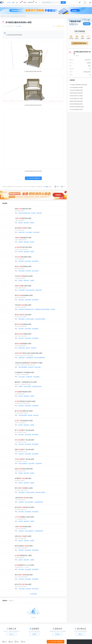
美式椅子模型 (36, 232)
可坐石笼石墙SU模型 (23, 247)
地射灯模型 (39, 213)
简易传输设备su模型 (23, 209)
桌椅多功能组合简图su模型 (76, 101)
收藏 (57, 187)
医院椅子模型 (22, 348)
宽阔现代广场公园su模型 (24, 450)
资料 (13, 2)
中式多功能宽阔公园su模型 (76, 87)
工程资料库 (3, 16)
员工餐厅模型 (22, 290)
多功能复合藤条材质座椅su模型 (18, 16)
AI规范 (25, 2)
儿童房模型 (21, 502)
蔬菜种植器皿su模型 (23, 392)
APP (36, 2)
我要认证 (80, 634)
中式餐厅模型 (29, 377)
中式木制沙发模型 (23, 415)
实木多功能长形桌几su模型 (76, 98)
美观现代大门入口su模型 (24, 565)
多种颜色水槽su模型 (23, 478)
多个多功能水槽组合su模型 (76, 109)
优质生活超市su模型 (23, 536)
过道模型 (32, 223)
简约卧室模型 (22, 319)
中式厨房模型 (36, 377)
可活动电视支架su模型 (24, 276)
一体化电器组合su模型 (24, 421)
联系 (47, 187)
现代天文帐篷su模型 (23, 334)
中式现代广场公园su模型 (24, 459)
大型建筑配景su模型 (23, 238)
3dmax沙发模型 (27, 386)
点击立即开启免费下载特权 (80, 43)
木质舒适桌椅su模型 (23, 305)
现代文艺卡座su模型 (23, 584)
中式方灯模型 (22, 377)
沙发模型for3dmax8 (37, 386)
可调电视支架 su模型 (23, 555)
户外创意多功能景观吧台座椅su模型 (78, 85)
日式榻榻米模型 (30, 357)
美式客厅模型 (22, 232)
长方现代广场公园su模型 (24, 440)
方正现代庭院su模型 (23, 257)
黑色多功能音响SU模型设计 (76, 93)
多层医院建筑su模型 (23, 344)
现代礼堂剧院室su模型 (24, 546)
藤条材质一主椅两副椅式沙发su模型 (26, 382)
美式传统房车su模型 (23, 228)
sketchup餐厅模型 (30, 290)
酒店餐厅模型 (38, 290)
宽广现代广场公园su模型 (24, 430)
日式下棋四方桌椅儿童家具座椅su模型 (29, 353)
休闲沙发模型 (22, 271)
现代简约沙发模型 (30, 319)
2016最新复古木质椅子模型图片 (42, 309)
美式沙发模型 (29, 232)
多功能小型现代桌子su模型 (76, 96)
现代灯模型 (21, 261)
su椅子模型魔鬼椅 (23, 367)
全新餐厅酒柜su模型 (23, 286)
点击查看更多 (33, 594)
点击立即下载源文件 (56, 642)
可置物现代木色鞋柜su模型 (25, 401)
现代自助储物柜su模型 (24, 295)
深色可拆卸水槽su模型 (24, 469)
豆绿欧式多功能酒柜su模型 (76, 90)
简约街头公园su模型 (23, 315)
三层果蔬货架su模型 (23, 218)
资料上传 (11, 634)
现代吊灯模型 (35, 271)
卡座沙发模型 (22, 589)
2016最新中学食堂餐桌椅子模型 (26, 309)
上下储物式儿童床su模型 (24, 517)
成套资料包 (31, 2)
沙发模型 (21, 386)
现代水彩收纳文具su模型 (24, 507)
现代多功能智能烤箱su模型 (76, 104)
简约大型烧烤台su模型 (24, 488)
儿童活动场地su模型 (23, 527)
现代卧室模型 (35, 261)
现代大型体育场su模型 (24, 575)
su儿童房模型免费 (39, 502)
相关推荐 (5, 203)
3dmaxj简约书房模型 (40, 319)
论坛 (17, 2)
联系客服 (57, 634)
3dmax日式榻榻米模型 (40, 357)
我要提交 (34, 634)
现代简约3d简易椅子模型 (24, 213)
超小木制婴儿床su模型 (24, 411)
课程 (21, 2)
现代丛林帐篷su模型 (23, 324)
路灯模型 (33, 213)
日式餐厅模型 (22, 357)
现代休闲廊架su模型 (23, 266)
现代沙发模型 (28, 261)
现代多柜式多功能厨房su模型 (76, 107)
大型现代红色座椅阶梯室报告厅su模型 (29, 363)
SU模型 (8, 16)
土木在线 (9, 2)
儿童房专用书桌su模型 (24, 498)
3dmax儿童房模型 (29, 502)
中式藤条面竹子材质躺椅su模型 (24, 372)
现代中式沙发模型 (23, 463)
